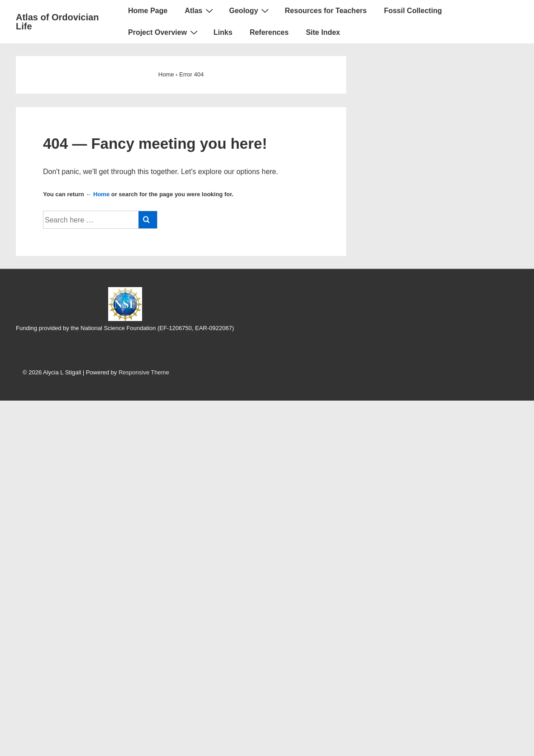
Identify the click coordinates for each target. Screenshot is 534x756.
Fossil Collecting (413, 11)
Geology (250, 10)
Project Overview (164, 32)
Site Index (323, 32)
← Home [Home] (98, 194)
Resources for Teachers (326, 11)
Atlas (200, 10)
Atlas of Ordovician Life (57, 22)
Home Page (148, 11)
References (269, 32)
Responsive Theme (144, 372)
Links (223, 32)
